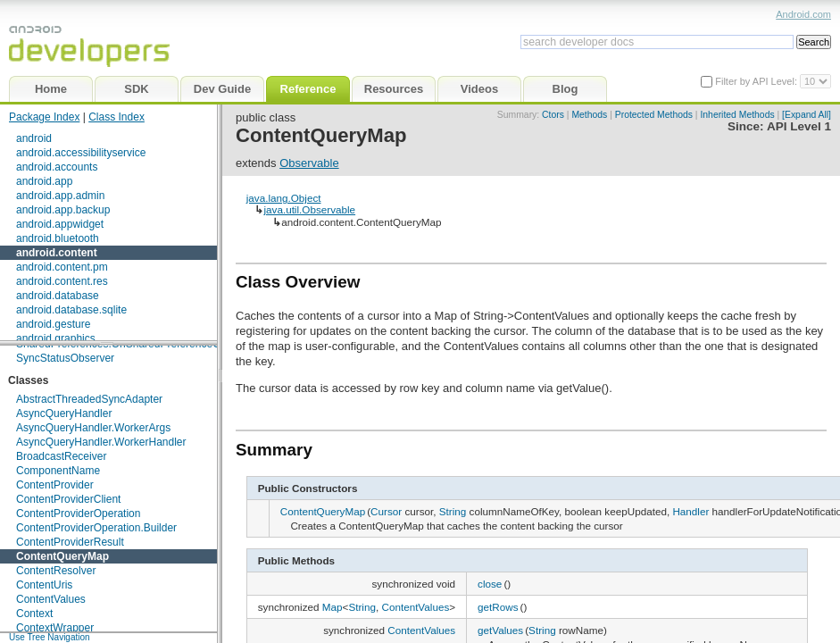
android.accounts (57, 167)
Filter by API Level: (757, 81)
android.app (44, 181)
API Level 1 (799, 126)
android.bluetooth (58, 238)
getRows (498, 607)
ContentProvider (55, 485)
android (34, 138)
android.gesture (53, 324)
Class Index (116, 117)
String (453, 511)
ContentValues (51, 599)
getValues (500, 630)
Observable (309, 163)
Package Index (44, 117)
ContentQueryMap (62, 556)
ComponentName (58, 471)
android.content (57, 253)
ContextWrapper (55, 628)
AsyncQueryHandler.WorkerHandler (101, 442)
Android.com (803, 14)
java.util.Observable (309, 209)
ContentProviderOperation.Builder (96, 528)
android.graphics (56, 338)
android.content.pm (62, 267)
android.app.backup (63, 210)
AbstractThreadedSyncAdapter (89, 399)
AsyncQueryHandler (64, 413)
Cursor (386, 511)
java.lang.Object (284, 198)
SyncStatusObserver (65, 358)
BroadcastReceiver (61, 456)
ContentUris (44, 585)
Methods (589, 115)
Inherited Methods (737, 115)
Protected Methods (654, 115)
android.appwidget (60, 224)
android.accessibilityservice (81, 153)
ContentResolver (56, 571)
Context (34, 614)
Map (333, 607)
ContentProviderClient (68, 499)
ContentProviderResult (70, 542)
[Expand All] (807, 115)
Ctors (553, 115)
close (490, 584)
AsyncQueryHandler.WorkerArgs (93, 428)
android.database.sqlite (71, 310)
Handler (690, 511)
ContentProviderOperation (78, 514)
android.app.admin (60, 196)
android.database (58, 296)
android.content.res (62, 281)
